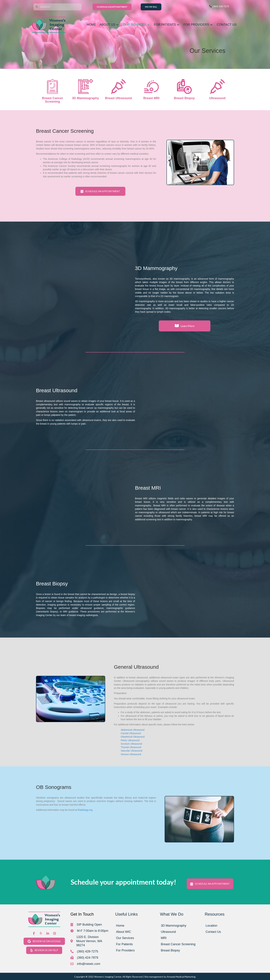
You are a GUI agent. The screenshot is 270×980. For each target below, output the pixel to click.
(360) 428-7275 (219, 6)
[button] (117, 25)
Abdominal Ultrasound (133, 730)
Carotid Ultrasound (131, 733)
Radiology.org (85, 810)
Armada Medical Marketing (181, 977)
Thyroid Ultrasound (131, 747)
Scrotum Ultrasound (131, 744)
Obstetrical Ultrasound (133, 737)
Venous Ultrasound (131, 754)
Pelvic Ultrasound (130, 740)
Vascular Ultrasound (131, 751)
